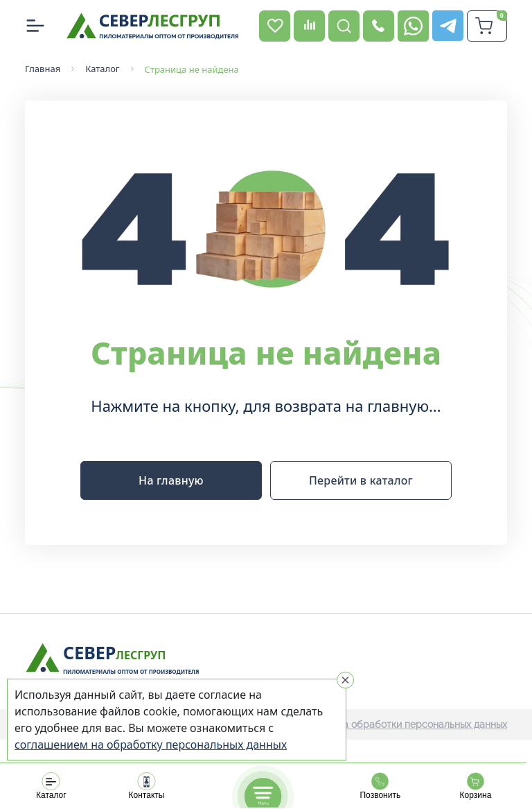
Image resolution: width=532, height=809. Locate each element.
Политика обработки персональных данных (406, 724)
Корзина (475, 786)
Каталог (51, 786)
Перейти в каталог (361, 480)
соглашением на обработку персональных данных (151, 745)
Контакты (146, 786)
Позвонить (380, 786)
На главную (171, 480)
